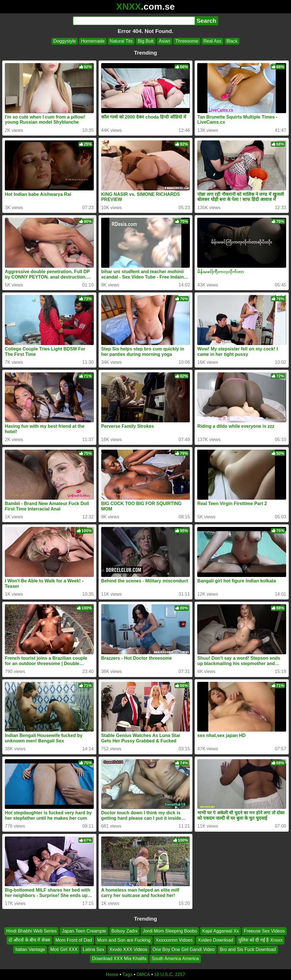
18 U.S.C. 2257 (170, 974)
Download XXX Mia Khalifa (119, 959)
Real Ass (212, 41)
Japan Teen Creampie (84, 931)
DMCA (143, 974)
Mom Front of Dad (74, 940)
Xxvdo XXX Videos (128, 949)
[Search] (134, 21)
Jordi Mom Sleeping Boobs (170, 931)
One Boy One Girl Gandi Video (184, 949)
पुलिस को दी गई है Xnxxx (261, 940)
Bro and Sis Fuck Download (248, 949)
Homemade (93, 41)
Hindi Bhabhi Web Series (32, 931)
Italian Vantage (30, 949)
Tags (128, 974)
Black (232, 41)
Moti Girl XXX (64, 949)
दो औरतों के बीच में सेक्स (29, 940)
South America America (175, 959)
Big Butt (146, 41)
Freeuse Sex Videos (264, 931)
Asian (165, 41)
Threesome (187, 41)
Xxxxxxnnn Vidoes (174, 940)
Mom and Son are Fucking (124, 940)
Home (112, 974)
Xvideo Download (216, 940)
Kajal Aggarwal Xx (220, 931)
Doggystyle (65, 41)
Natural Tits (121, 41)
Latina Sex (93, 949)
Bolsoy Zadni (125, 931)
